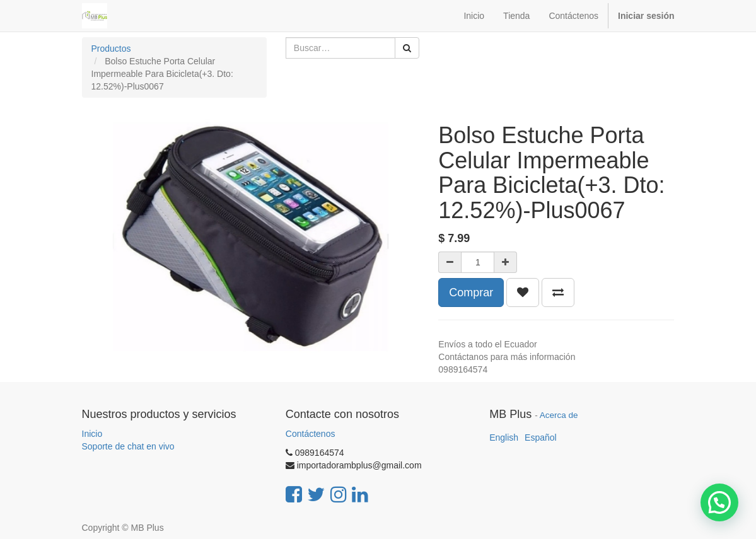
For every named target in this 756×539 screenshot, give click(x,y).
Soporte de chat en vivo (128, 446)
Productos (111, 49)
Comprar (471, 293)
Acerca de (559, 415)
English (504, 438)
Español (541, 438)
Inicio (92, 434)
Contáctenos (311, 434)
